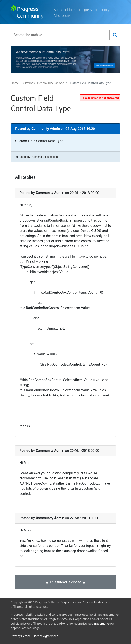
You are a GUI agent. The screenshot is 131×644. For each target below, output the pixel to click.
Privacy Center (20, 636)
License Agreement (45, 636)
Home (15, 83)
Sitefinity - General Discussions (44, 83)
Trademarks (102, 624)
